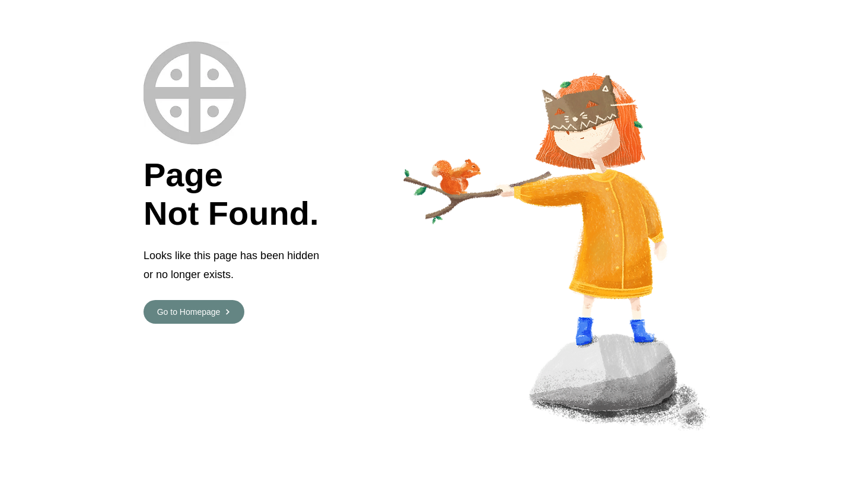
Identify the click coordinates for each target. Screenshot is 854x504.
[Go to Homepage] (194, 312)
